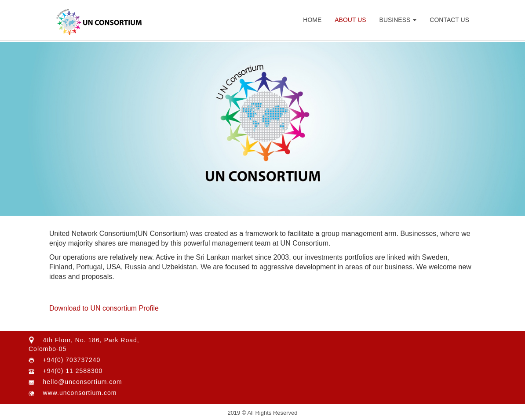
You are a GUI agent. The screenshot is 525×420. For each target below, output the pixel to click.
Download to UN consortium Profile (104, 308)
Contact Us (449, 20)
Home (312, 20)
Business (398, 20)
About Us (350, 20)
